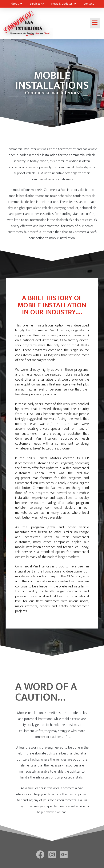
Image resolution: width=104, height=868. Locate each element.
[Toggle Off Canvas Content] (95, 23)
